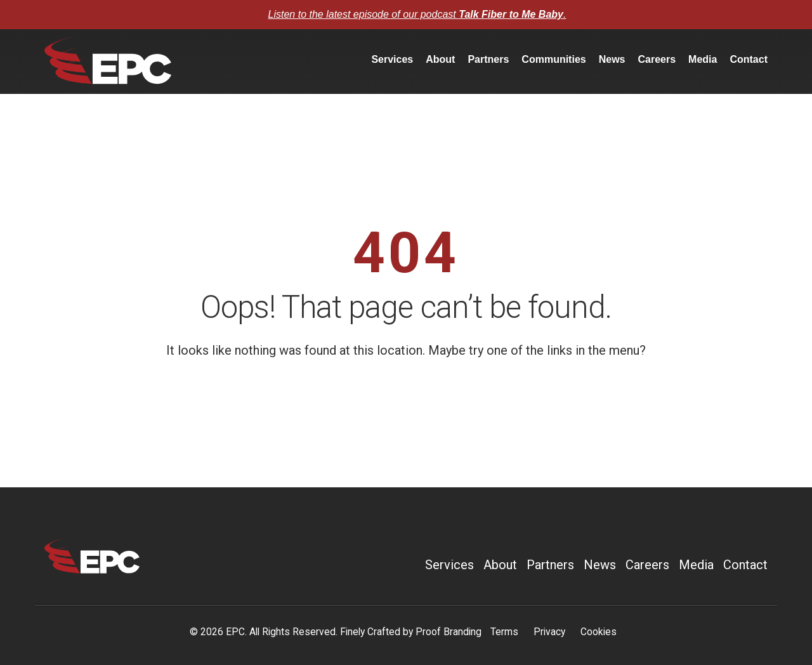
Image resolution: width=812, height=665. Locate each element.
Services (392, 59)
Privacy (549, 632)
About (440, 59)
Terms (504, 632)
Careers (657, 59)
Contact (749, 59)
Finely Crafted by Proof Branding (411, 632)
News (612, 59)
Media (703, 59)
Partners (488, 59)
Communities (553, 59)
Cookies (599, 632)
